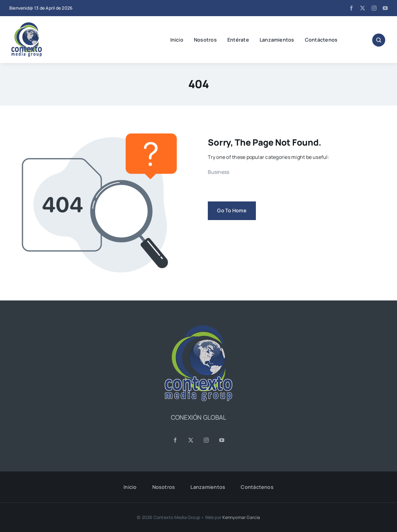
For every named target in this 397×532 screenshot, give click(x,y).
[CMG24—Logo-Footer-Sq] (198, 328)
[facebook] (351, 8)
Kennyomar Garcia (241, 517)
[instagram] (374, 8)
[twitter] (363, 8)
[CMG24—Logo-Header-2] (42, 25)
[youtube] (385, 8)
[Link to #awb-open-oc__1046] (379, 40)
